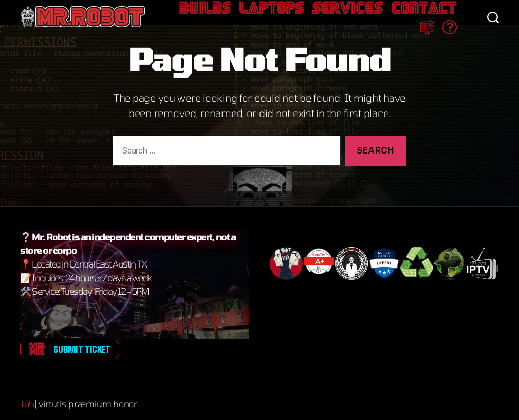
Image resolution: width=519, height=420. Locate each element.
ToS (28, 393)
